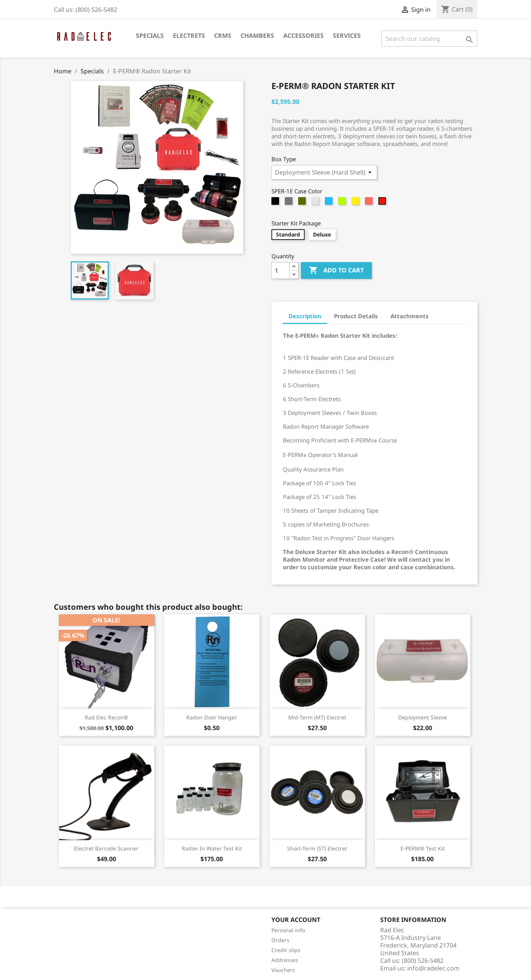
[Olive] (303, 203)
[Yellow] (356, 203)
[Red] (383, 203)
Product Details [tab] (356, 316)
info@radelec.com (433, 968)
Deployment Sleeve (423, 717)
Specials (150, 36)
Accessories (303, 36)
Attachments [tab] (410, 316)
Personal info (288, 930)
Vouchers (283, 970)
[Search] (429, 39)
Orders (280, 940)
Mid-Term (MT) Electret (317, 717)
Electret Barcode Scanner (106, 848)
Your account (296, 920)
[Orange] (370, 203)
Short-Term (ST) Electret (317, 848)
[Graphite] (290, 203)
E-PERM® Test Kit (423, 848)
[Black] (276, 203)
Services (347, 36)
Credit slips (286, 950)
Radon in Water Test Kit (212, 848)
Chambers (257, 36)
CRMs (223, 36)
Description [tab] (305, 316)
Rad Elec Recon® (107, 717)
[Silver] (316, 203)
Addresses (285, 960)
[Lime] (343, 203)
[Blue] (330, 203)
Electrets (189, 36)
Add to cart (336, 271)
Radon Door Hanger (212, 717)
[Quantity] (281, 271)
